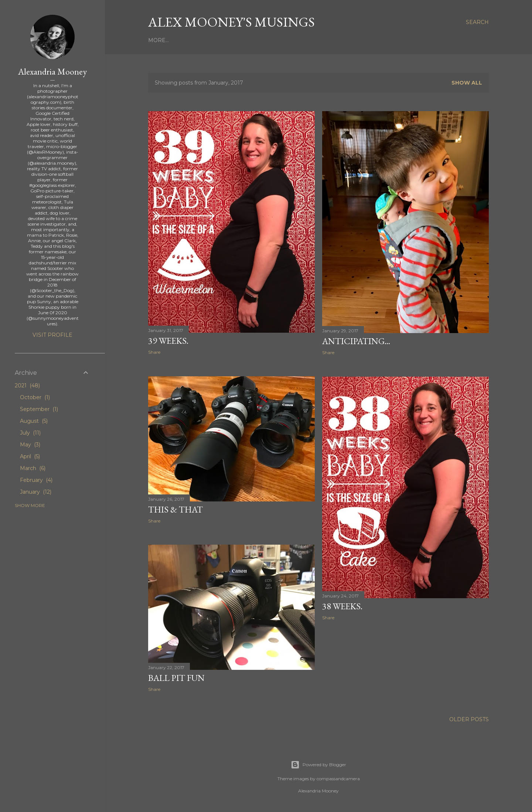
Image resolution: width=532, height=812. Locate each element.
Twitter (368, 40)
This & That (175, 509)
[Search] (477, 22)
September (39, 409)
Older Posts (469, 719)
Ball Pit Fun (176, 678)
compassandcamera (338, 779)
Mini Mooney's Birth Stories (248, 40)
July (30, 433)
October (35, 397)
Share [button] (154, 352)
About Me (185, 40)
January (36, 492)
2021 (27, 386)
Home (157, 40)
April (30, 456)
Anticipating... (356, 341)
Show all (467, 83)
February (36, 480)
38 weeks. (342, 606)
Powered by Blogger (318, 765)
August (34, 421)
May (30, 445)
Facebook (400, 40)
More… (430, 40)
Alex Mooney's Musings (231, 22)
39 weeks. (168, 341)
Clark (306, 40)
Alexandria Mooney (52, 71)
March (33, 468)
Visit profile (52, 335)
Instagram (335, 40)
